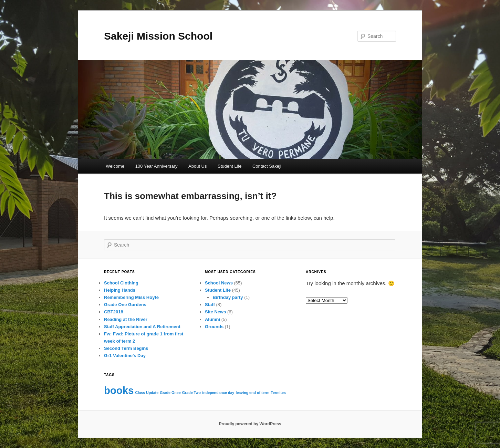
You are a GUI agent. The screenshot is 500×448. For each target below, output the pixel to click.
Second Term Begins (126, 348)
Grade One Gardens (125, 305)
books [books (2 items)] (119, 390)
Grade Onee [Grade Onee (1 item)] (170, 393)
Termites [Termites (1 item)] (278, 393)
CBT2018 (114, 312)
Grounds (214, 327)
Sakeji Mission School (158, 36)
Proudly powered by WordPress (250, 424)
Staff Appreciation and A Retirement (142, 327)
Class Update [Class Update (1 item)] (147, 393)
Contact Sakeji (267, 166)
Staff (210, 305)
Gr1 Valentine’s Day (125, 356)
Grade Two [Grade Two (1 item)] (191, 393)
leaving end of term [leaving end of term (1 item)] (252, 393)
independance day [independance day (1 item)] (218, 393)
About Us (197, 166)
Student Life (230, 166)
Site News (215, 312)
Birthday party (228, 297)
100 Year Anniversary (157, 166)
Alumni (212, 319)
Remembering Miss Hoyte (131, 297)
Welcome (115, 166)
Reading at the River (126, 319)
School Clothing (121, 283)
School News (219, 283)
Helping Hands (120, 290)
